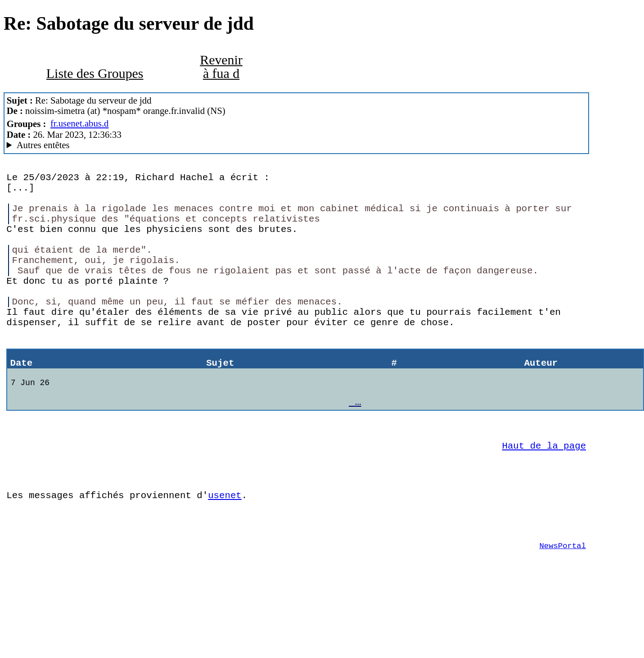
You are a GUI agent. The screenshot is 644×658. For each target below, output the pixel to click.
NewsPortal (563, 608)
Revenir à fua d (221, 66)
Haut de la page (544, 495)
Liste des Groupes (95, 73)
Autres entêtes (43, 145)
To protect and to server (297, 145)
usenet (225, 551)
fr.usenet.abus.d (80, 123)
